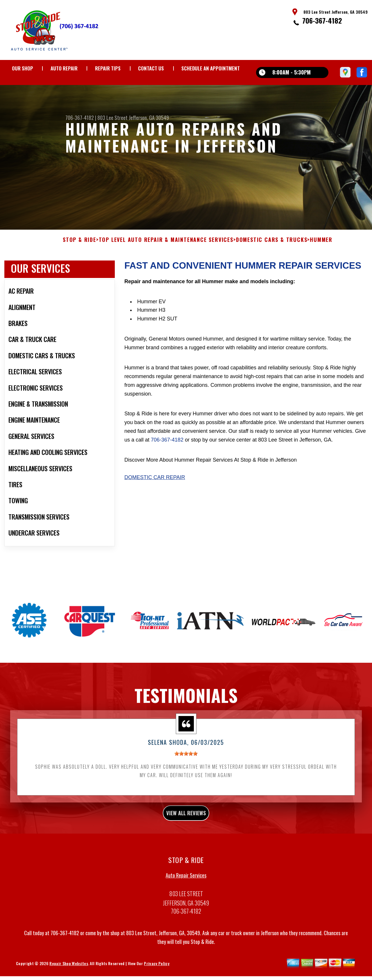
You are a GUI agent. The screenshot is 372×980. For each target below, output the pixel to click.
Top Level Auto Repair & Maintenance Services (166, 268)
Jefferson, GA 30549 (149, 118)
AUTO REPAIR (64, 68)
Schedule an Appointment (211, 68)
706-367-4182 (322, 20)
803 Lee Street (112, 118)
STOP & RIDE (79, 268)
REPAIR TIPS (108, 68)
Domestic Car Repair (155, 506)
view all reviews (186, 843)
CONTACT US (151, 68)
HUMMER (321, 268)
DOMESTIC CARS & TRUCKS (272, 268)
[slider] (186, 782)
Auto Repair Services (186, 907)
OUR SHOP (23, 68)
